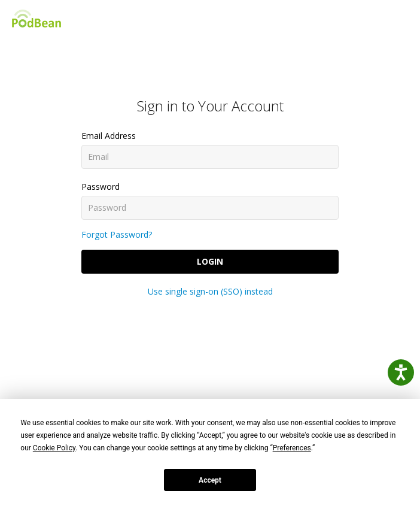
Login (210, 261)
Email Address (109, 136)
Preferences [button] (292, 448)
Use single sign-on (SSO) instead (210, 291)
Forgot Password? (117, 234)
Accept (210, 480)
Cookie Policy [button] (54, 448)
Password (101, 187)
